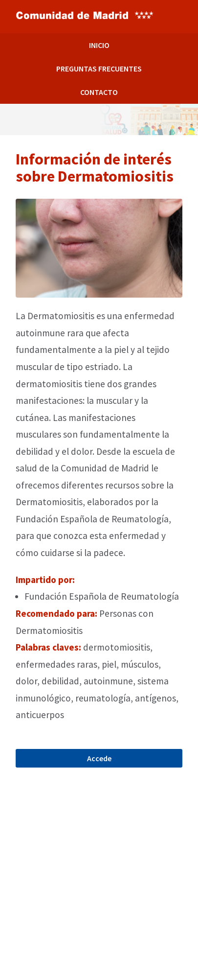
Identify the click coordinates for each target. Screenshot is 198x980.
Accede (99, 758)
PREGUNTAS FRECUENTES (99, 69)
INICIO (99, 45)
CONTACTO (99, 92)
